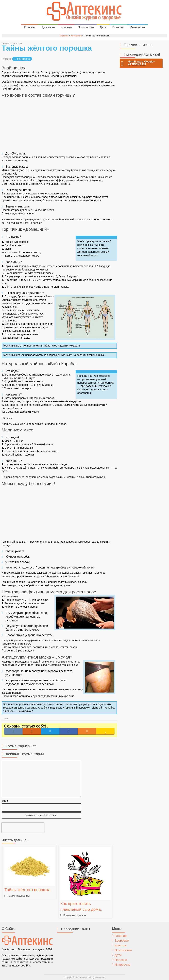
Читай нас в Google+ (141, 63)
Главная (30, 27)
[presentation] (23, 828)
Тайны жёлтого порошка (27, 890)
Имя (5, 801)
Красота (66, 27)
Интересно (137, 27)
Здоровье (48, 27)
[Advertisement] (59, 125)
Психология (86, 27)
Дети (103, 27)
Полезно (118, 27)
